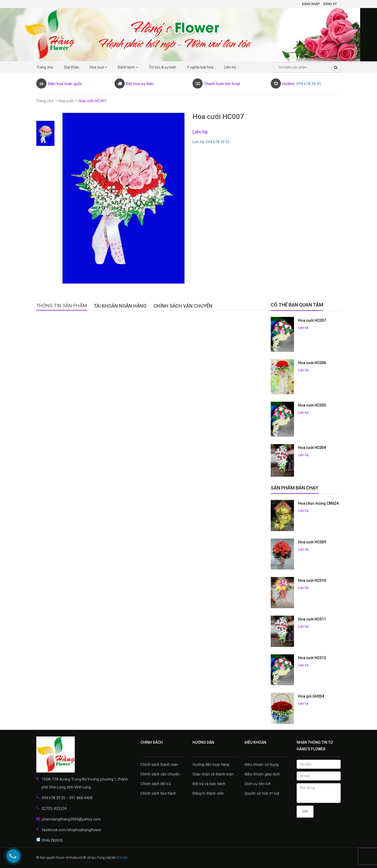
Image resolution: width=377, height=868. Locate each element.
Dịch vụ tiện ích (258, 784)
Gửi (305, 811)
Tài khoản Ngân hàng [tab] (120, 306)
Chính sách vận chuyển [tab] (183, 306)
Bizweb (122, 858)
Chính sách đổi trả (156, 784)
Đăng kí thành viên (208, 793)
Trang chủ (45, 101)
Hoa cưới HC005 (312, 405)
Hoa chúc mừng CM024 (318, 503)
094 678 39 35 (309, 84)
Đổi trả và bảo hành (209, 784)
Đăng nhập (311, 4)
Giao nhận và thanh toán (213, 774)
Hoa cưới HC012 (312, 658)
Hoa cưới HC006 (312, 363)
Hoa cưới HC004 (312, 448)
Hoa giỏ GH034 (311, 696)
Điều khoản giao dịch (262, 774)
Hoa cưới (66, 101)
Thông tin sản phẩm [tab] (62, 306)
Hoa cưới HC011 (312, 619)
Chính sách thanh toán (159, 765)
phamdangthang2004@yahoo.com (71, 819)
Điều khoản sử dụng (262, 765)
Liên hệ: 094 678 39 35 (211, 142)
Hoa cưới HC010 (312, 580)
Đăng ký (330, 4)
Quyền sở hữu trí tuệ (262, 793)
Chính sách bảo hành (158, 793)
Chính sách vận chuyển (160, 774)
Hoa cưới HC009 (312, 542)
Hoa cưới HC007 (312, 320)
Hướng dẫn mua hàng (211, 765)
